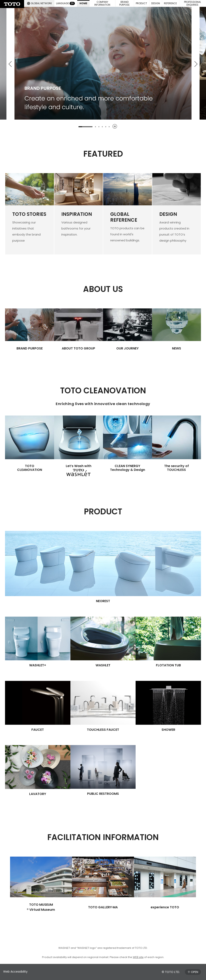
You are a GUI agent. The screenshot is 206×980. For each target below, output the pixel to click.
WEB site (138, 957)
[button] (125, 3)
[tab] (85, 127)
